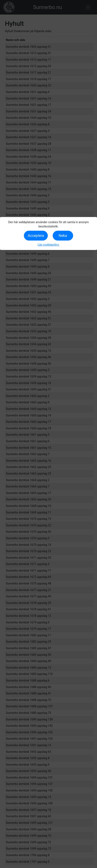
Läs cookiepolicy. (48, 245)
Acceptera (36, 236)
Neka (63, 236)
